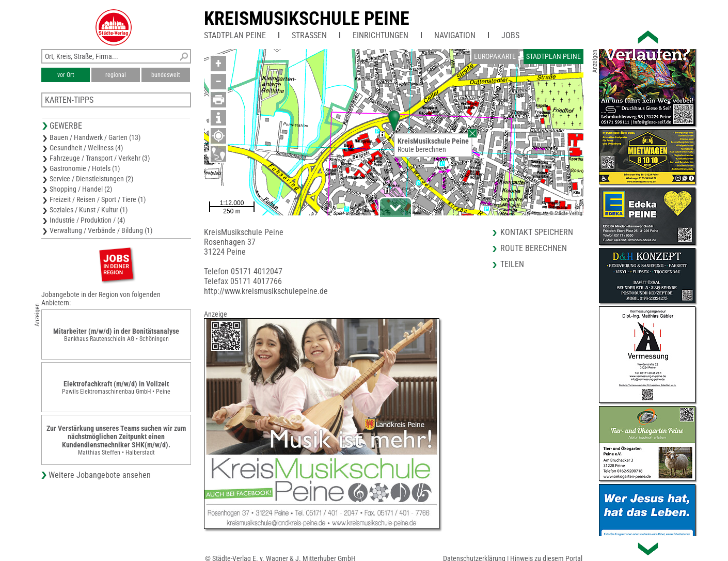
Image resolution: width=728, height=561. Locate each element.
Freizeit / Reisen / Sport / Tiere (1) (98, 199)
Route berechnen (422, 149)
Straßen (309, 35)
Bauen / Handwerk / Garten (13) (95, 137)
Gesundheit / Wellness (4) (86, 148)
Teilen (512, 264)
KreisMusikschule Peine (307, 19)
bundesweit (166, 75)
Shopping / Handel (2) (81, 189)
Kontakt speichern (537, 232)
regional (116, 75)
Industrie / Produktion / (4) (87, 220)
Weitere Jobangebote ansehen (100, 475)
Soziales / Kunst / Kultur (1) (89, 210)
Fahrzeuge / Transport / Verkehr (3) (100, 158)
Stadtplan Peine (235, 35)
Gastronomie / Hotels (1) (85, 168)
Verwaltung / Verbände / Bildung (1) (101, 230)
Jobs (510, 35)
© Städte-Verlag (566, 213)
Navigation (455, 35)
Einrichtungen (381, 35)
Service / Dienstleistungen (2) (91, 179)
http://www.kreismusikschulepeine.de (266, 291)
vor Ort (66, 75)
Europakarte (495, 56)
